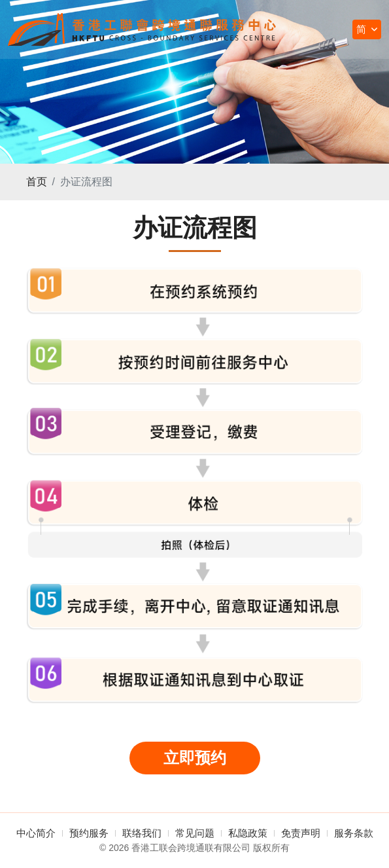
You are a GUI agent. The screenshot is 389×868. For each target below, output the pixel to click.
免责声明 (301, 833)
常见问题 (195, 833)
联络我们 (142, 833)
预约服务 (89, 833)
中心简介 (36, 833)
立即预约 (195, 758)
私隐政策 (248, 833)
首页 (37, 182)
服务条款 (354, 833)
